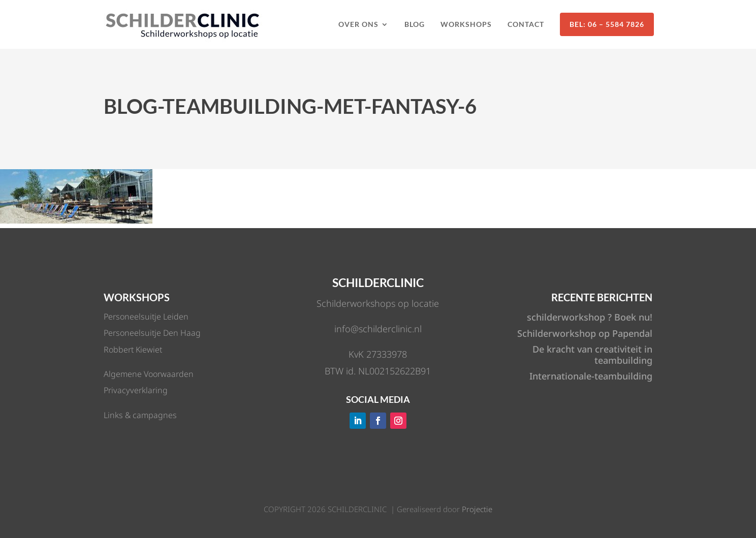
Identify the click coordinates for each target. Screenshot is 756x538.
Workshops (466, 24)
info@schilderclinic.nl (378, 329)
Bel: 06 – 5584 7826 (607, 24)
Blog (415, 24)
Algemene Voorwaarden (149, 374)
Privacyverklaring (136, 390)
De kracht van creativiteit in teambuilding (592, 355)
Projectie (477, 509)
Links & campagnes (140, 415)
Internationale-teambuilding (591, 376)
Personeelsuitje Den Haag (152, 333)
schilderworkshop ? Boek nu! (590, 317)
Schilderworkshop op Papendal (585, 333)
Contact (526, 24)
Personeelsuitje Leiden (146, 317)
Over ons (358, 24)
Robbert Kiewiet (133, 350)
